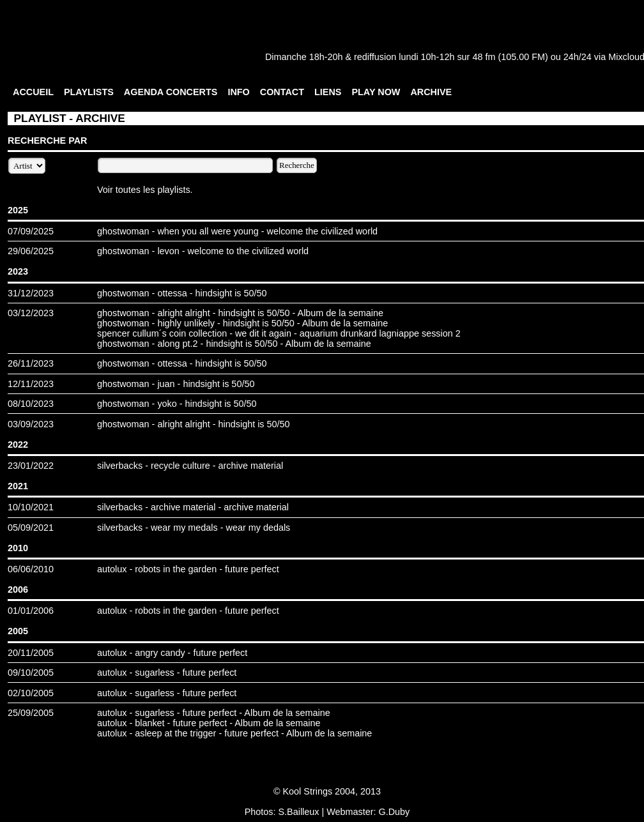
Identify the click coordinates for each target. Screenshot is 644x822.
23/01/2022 (31, 466)
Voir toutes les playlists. (145, 190)
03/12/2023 (31, 313)
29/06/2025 (31, 251)
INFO (238, 92)
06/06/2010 (31, 569)
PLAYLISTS (89, 92)
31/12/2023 (31, 293)
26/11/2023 (31, 363)
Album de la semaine (341, 313)
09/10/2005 (31, 673)
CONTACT (282, 92)
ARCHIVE (431, 92)
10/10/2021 (31, 507)
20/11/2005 (31, 653)
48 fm (484, 57)
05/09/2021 (31, 528)
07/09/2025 (31, 231)
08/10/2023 (31, 404)
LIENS (328, 92)
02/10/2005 (31, 693)
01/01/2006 (31, 611)
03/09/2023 (31, 424)
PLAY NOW (376, 92)
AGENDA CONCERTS (171, 92)
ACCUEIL (33, 92)
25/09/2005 (31, 713)
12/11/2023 (31, 384)
